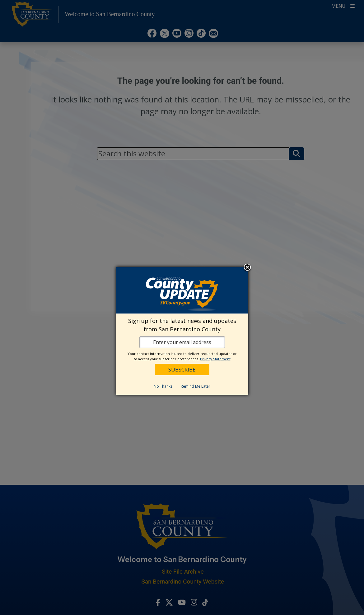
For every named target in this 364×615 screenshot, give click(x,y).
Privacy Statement (215, 359)
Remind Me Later (196, 386)
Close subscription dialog (247, 268)
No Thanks (163, 386)
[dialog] (182, 331)
